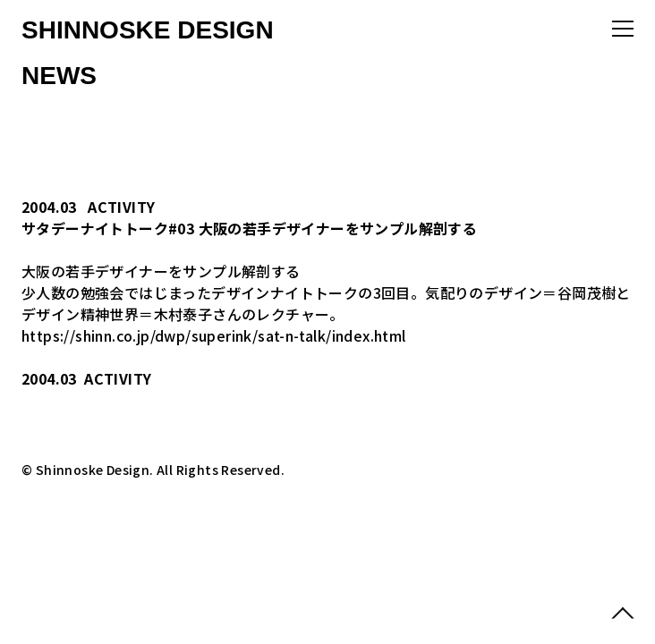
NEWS (59, 76)
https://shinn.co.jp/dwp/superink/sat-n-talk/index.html (214, 335)
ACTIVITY (121, 207)
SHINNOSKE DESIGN (148, 30)
